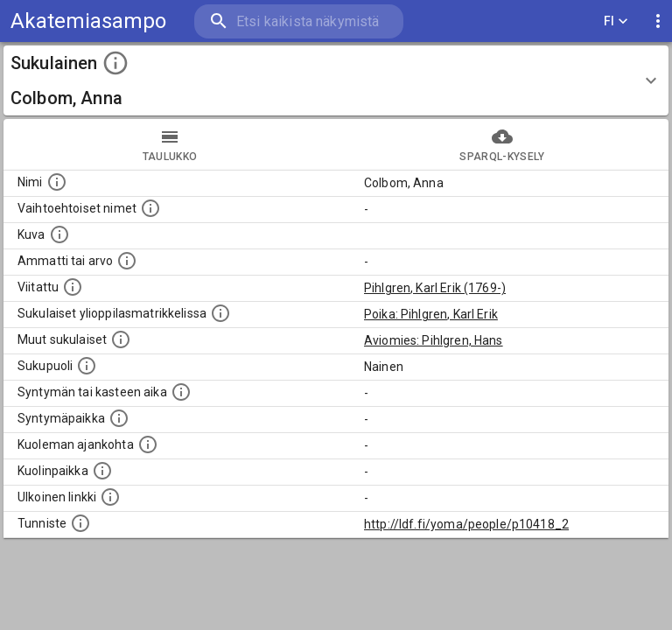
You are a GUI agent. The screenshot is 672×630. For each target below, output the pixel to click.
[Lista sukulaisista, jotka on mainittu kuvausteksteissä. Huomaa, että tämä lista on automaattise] (121, 339)
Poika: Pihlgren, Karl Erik (431, 314)
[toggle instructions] (115, 63)
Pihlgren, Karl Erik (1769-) (435, 288)
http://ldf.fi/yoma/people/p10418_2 (466, 524)
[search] (299, 21)
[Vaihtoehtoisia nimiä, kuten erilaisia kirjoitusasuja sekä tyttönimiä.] (150, 208)
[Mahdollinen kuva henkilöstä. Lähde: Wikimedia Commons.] (59, 234)
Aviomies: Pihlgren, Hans (434, 340)
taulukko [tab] (170, 144)
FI (616, 21)
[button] (336, 80)
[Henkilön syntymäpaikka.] (119, 418)
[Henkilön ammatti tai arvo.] (127, 261)
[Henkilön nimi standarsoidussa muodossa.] (57, 182)
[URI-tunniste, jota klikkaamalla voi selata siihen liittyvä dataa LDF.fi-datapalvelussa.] (80, 523)
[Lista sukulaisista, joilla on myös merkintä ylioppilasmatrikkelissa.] (220, 313)
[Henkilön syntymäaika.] (181, 392)
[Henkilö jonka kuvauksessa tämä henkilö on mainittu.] (73, 287)
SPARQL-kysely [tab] (502, 144)
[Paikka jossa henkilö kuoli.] (102, 471)
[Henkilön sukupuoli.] (87, 366)
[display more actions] (658, 21)
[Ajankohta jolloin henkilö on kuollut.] (148, 444)
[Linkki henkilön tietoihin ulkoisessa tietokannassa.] (110, 497)
